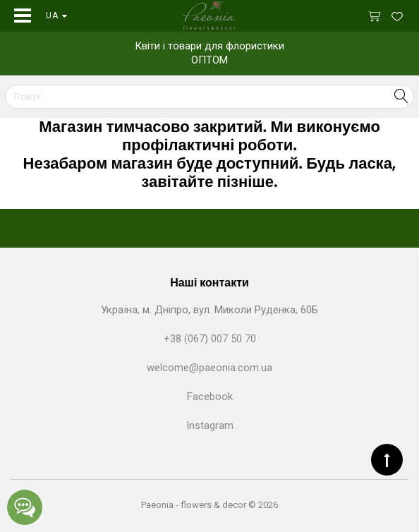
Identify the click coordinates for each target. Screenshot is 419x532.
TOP (387, 460)
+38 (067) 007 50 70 (210, 339)
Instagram (210, 425)
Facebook (210, 397)
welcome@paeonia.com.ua (209, 368)
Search (401, 96)
